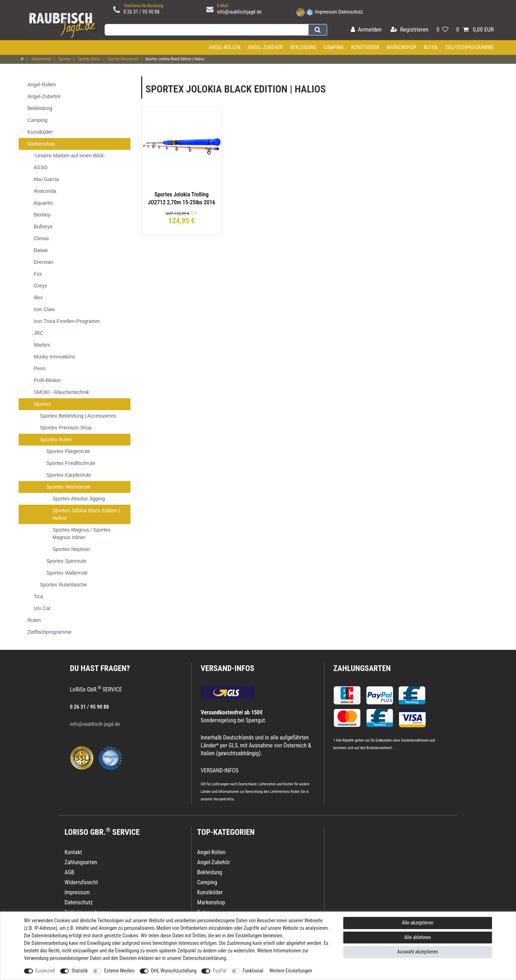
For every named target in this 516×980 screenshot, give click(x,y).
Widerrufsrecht (81, 882)
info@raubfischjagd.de (239, 12)
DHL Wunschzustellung (174, 971)
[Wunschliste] (442, 30)
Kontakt (73, 852)
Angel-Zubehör (265, 47)
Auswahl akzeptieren (417, 952)
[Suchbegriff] (206, 30)
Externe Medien (119, 971)
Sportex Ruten (89, 59)
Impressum (326, 12)
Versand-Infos (224, 799)
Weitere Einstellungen (291, 971)
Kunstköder (365, 47)
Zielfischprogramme (469, 47)
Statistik (80, 971)
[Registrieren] (410, 30)
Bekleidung (303, 47)
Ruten (431, 47)
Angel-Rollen (225, 47)
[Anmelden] (366, 30)
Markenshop (402, 47)
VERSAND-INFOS (228, 668)
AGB (69, 872)
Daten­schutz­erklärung (204, 958)
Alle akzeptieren (417, 923)
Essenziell (45, 971)
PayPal (220, 971)
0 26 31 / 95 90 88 (142, 12)
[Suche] (318, 30)
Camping (334, 47)
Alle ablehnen (418, 937)
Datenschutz (351, 12)
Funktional (253, 971)
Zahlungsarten (362, 668)
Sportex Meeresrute (123, 59)
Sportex (64, 59)
